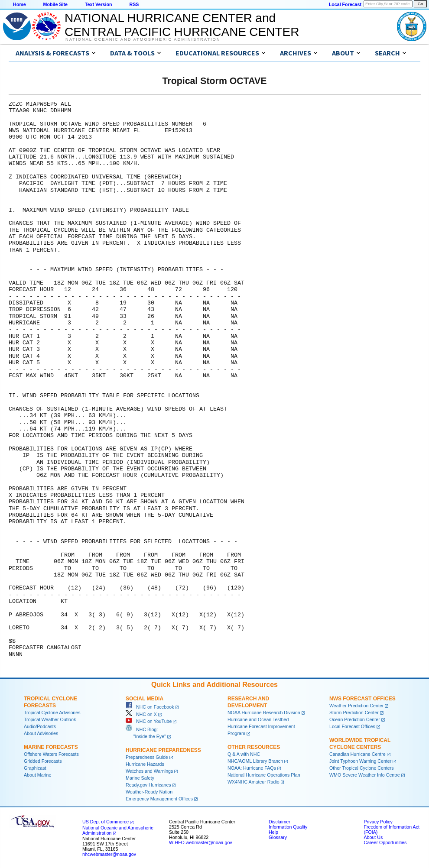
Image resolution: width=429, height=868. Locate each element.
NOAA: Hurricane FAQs (252, 768)
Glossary (278, 837)
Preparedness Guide (147, 757)
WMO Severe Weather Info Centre (365, 775)
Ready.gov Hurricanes (148, 785)
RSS (134, 4)
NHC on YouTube (149, 721)
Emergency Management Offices (159, 799)
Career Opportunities (385, 842)
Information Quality (288, 827)
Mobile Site (55, 4)
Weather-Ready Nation (149, 792)
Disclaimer (279, 822)
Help (273, 832)
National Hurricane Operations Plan (264, 775)
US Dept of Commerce (106, 822)
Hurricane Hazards (145, 764)
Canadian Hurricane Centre (357, 754)
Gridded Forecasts (43, 761)
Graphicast (35, 768)
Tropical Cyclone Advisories (52, 713)
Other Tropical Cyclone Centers (362, 768)
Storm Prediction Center (354, 713)
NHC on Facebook (150, 707)
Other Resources (254, 747)
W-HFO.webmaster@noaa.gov (201, 842)
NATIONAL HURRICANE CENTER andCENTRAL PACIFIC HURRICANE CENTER (182, 25)
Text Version (99, 4)
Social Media (145, 699)
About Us (373, 837)
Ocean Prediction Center (355, 719)
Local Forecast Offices (352, 726)
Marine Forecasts (51, 747)
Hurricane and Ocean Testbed (258, 719)
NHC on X (141, 714)
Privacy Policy (378, 822)
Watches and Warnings (149, 771)
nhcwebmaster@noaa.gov (109, 854)
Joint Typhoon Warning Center (360, 761)
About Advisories (41, 733)
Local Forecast (345, 4)
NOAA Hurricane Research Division (264, 713)
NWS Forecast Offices (362, 699)
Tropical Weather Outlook (50, 719)
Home (19, 4)
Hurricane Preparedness (163, 750)
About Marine (37, 775)
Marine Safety (140, 778)
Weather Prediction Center (356, 706)
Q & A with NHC (244, 754)
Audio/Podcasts (40, 726)
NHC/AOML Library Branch (255, 761)
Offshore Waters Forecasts (51, 754)
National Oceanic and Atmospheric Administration (143, 39)
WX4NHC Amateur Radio (253, 782)
